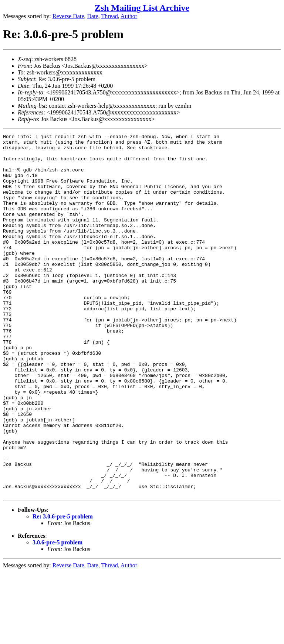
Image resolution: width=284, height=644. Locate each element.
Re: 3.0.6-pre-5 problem (63, 589)
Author (129, 16)
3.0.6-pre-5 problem (58, 615)
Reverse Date (68, 16)
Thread (109, 16)
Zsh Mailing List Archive (142, 8)
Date (93, 16)
